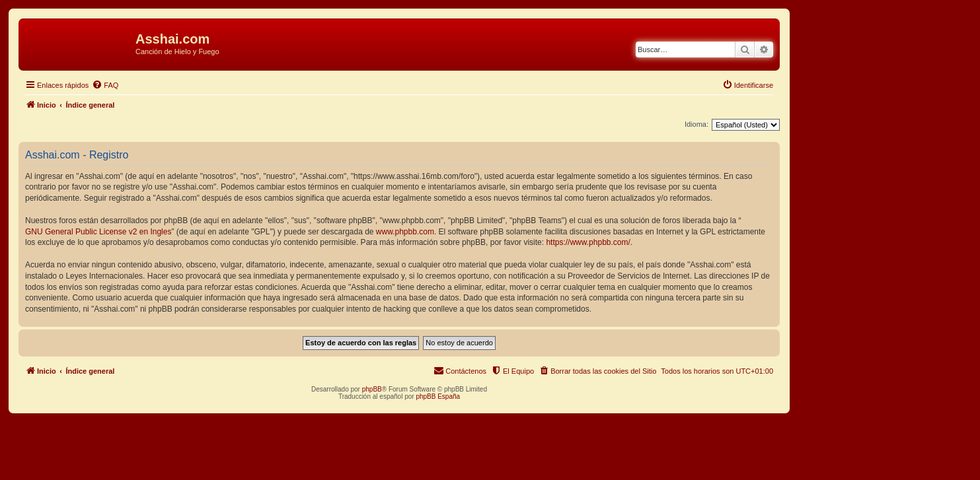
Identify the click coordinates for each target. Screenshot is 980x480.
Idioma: (697, 124)
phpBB (372, 389)
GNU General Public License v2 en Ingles (98, 232)
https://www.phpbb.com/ (588, 242)
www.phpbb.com (405, 232)
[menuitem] (105, 85)
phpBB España (438, 396)
